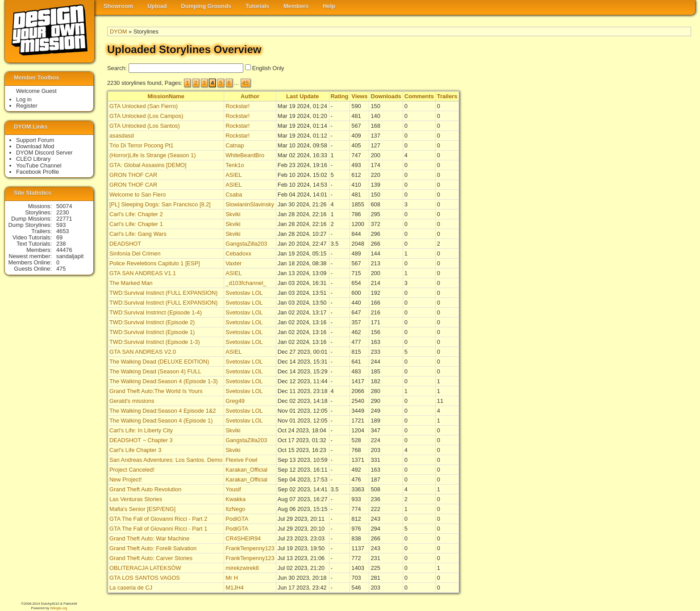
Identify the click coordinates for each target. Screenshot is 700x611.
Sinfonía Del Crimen (135, 253)
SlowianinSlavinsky (250, 204)
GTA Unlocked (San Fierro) (144, 106)
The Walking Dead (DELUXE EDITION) (159, 362)
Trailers (447, 96)
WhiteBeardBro (245, 155)
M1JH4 (235, 588)
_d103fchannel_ (246, 283)
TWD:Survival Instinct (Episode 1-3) (155, 342)
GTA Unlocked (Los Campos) (146, 116)
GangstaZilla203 (246, 244)
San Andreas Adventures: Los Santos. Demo (166, 460)
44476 (64, 250)
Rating (340, 96)
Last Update (302, 96)
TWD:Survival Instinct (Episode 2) (152, 322)
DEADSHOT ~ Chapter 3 (141, 440)
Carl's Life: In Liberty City (141, 430)
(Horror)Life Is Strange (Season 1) (152, 155)
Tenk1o (235, 165)
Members (296, 6)
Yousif (233, 489)
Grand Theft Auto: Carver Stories (151, 558)
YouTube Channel (39, 165)
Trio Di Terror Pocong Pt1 (142, 145)
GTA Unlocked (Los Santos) (145, 126)
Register (27, 106)
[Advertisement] (655, 228)
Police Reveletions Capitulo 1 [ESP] (155, 263)
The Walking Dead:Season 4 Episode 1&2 (163, 411)
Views (359, 96)
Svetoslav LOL (244, 293)
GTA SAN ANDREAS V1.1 (143, 273)
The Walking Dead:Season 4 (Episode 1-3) (164, 381)
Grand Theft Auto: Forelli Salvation (153, 548)
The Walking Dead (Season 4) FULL (155, 371)
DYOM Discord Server (44, 153)
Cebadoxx (238, 253)
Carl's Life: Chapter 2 (136, 214)
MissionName (166, 96)
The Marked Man (131, 283)
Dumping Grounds (206, 6)
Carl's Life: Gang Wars (138, 234)
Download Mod (35, 146)
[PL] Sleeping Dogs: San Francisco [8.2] (160, 204)
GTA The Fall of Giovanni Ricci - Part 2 (158, 519)
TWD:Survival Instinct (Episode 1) (152, 332)
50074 (64, 206)
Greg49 (235, 401)
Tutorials (257, 6)
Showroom (118, 6)
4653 (62, 231)
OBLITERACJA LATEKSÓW (145, 568)
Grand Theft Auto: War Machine (149, 538)
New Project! (126, 479)
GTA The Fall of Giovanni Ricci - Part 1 (158, 529)
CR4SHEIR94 (243, 538)
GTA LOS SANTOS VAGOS (145, 578)
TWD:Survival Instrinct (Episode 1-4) (156, 312)
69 (59, 237)
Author (250, 96)
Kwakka (235, 499)
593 (61, 225)
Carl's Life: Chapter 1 (136, 224)
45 (246, 83)
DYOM (118, 31)
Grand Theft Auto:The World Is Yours (156, 391)
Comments (419, 96)
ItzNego (235, 509)
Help (329, 6)
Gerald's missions (132, 401)
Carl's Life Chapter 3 (135, 450)
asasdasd (122, 136)
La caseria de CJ (131, 588)
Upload (157, 6)
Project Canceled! (132, 470)
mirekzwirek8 (242, 568)
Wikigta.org (58, 608)
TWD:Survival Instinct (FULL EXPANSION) (163, 293)
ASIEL (233, 175)
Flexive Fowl (241, 460)
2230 (62, 212)
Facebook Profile (37, 172)
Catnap (235, 145)
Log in (24, 99)
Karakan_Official (246, 470)
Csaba (234, 195)
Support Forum (35, 140)
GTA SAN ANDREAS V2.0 (143, 352)
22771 (64, 219)
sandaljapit (70, 256)
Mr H (232, 578)
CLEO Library (33, 159)
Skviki (233, 214)
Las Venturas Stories (136, 499)
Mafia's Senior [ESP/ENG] (142, 509)
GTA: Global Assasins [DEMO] (148, 165)
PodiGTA (237, 519)
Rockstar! (237, 106)
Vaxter (233, 263)
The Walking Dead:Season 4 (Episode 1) (161, 421)
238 (61, 244)
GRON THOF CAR (133, 175)
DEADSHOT (125, 244)
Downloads (386, 96)
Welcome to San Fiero (137, 195)
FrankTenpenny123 (250, 548)
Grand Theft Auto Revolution (145, 489)
